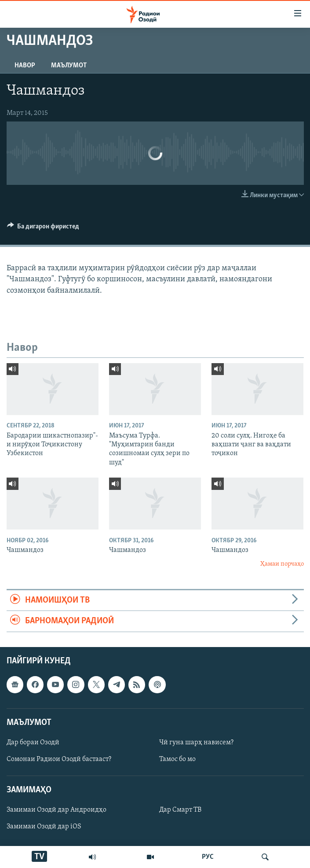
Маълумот (69, 66)
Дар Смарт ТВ (180, 810)
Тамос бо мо (177, 759)
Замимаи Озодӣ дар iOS (44, 827)
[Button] (43, 228)
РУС (208, 857)
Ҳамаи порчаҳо (282, 564)
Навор (25, 66)
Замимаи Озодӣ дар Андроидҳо (57, 810)
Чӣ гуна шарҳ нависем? (196, 743)
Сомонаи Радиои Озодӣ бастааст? (59, 759)
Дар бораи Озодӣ (33, 743)
